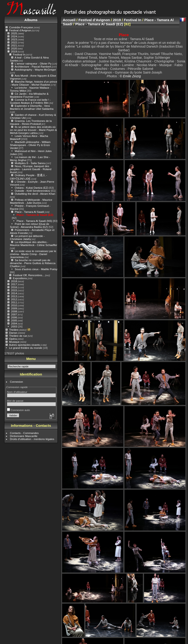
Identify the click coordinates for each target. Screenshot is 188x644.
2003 (14, 326)
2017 (14, 284)
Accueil (69, 20)
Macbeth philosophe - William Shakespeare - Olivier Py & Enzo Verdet (30, 145)
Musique (14, 342)
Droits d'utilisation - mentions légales (32, 439)
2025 (14, 33)
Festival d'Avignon (20, 30)
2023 (14, 39)
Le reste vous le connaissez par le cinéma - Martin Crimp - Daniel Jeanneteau (33, 254)
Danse (13, 333)
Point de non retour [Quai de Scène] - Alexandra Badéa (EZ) (30, 225)
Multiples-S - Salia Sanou (30, 163)
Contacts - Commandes (24, 433)
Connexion (17, 382)
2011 (14, 302)
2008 (14, 311)
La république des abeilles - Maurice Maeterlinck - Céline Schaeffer (34, 243)
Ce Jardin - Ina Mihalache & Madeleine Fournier (29, 95)
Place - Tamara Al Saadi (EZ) (35, 215)
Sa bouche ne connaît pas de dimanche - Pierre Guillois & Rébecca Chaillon (33, 263)
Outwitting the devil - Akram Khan (35, 194)
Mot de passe (15, 401)
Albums (31, 20)
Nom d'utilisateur (17, 392)
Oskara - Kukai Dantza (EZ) (32, 188)
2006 (14, 317)
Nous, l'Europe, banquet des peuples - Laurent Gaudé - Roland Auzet (31, 169)
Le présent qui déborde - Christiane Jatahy (27, 237)
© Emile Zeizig (130, 76)
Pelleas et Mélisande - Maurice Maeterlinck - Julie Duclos (31, 201)
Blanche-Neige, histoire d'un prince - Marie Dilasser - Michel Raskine (34, 83)
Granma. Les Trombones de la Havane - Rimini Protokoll (31, 122)
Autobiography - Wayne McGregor (35, 70)
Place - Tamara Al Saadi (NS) (34, 221)
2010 (14, 305)
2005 (14, 320)
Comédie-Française (21, 27)
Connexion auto (18, 410)
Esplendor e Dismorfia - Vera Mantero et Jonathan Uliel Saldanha (32, 107)
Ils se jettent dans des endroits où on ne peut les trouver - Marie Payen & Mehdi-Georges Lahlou (33, 130)
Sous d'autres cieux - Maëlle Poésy (36, 269)
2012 (14, 299)
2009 (14, 308)
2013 (14, 296)
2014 (14, 293)
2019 (14, 51)
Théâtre (14, 330)
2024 (14, 36)
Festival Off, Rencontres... (29, 275)
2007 (14, 314)
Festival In (19, 54)
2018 (14, 281)
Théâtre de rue (18, 336)
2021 (14, 45)
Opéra (13, 339)
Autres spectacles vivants (25, 345)
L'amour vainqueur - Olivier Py (33, 63)
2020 (14, 48)
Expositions (20, 278)
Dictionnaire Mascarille (24, 436)
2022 (14, 42)
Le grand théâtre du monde (26, 348)
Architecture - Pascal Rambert (33, 66)
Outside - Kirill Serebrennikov (32, 191)
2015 (14, 290)
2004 (14, 323)
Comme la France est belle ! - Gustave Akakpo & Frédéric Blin (30, 101)
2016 (14, 287)
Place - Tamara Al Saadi (29, 212)
